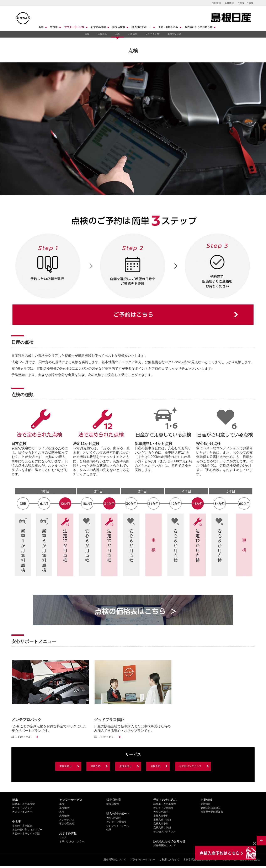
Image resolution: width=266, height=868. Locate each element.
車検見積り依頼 (162, 820)
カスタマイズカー (22, 812)
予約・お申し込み (168, 27)
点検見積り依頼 (162, 828)
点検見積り (126, 766)
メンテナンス (152, 34)
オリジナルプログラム (72, 841)
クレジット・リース (118, 826)
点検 (117, 34)
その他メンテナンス (190, 766)
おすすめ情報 (98, 27)
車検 (87, 34)
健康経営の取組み (211, 808)
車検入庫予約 (161, 816)
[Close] (254, 844)
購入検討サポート (142, 27)
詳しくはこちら (22, 737)
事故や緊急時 (174, 34)
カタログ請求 (114, 818)
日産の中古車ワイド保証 (26, 834)
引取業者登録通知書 (212, 812)
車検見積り (66, 766)
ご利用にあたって (169, 859)
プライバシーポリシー (143, 859)
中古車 (54, 27)
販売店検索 (119, 27)
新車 (41, 27)
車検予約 (96, 766)
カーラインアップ (22, 808)
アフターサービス (74, 27)
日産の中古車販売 (22, 826)
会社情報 (229, 3)
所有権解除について (165, 845)
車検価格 (102, 34)
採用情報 (216, 3)
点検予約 (155, 766)
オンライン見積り (116, 822)
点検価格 (133, 34)
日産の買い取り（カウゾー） (28, 830)
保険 (109, 830)
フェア (63, 838)
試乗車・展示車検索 (23, 804)
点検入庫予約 (161, 824)
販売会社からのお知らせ (198, 27)
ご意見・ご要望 (246, 3)
